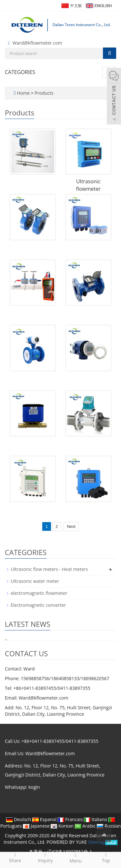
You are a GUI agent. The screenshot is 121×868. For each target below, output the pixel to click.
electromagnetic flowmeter (39, 593)
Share (15, 858)
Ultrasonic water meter (35, 581)
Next (71, 526)
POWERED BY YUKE (67, 842)
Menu (76, 858)
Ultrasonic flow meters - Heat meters (49, 569)
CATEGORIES (20, 72)
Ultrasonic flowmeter (88, 185)
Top (106, 858)
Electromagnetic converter (38, 605)
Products (44, 93)
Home (23, 93)
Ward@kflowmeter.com (37, 43)
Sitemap (97, 842)
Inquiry (45, 858)
